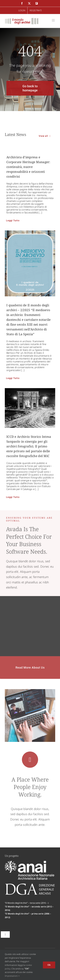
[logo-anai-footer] (30, 862)
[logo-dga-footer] (30, 884)
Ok (49, 965)
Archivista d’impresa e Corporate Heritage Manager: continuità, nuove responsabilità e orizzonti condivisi (28, 167)
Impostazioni (12, 976)
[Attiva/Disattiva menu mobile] (54, 20)
